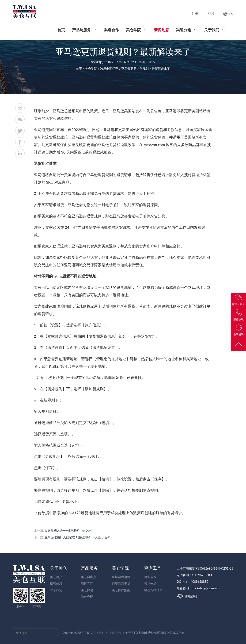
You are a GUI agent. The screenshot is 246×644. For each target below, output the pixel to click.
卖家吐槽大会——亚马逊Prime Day (68, 530)
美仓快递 (87, 590)
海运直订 (87, 583)
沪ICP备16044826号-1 (109, 633)
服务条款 (150, 577)
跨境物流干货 (121, 583)
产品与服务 (81, 30)
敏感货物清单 (153, 590)
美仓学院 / (93, 69)
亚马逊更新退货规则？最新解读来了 (146, 69)
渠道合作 (111, 30)
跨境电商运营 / (111, 69)
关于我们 (212, 30)
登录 (211, 13)
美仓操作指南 (121, 590)
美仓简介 (56, 577)
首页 (61, 30)
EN (228, 14)
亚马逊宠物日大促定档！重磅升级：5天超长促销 (78, 537)
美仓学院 (133, 30)
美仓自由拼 (89, 577)
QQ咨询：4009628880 (192, 582)
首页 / (81, 69)
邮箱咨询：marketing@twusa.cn (198, 588)
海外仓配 (87, 597)
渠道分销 (184, 30)
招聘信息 (56, 583)
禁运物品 (150, 583)
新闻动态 (162, 34)
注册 (195, 13)
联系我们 (56, 590)
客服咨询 (187, 596)
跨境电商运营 (121, 577)
